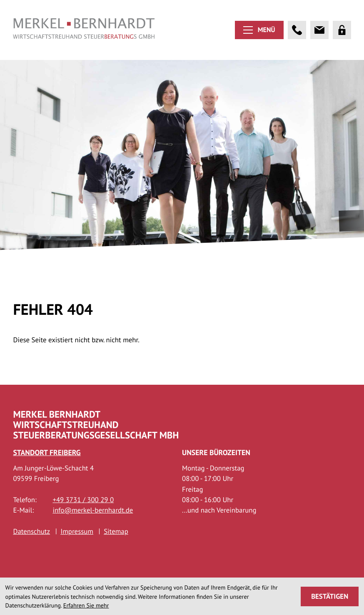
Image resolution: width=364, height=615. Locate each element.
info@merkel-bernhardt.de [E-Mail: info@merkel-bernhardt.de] (93, 526)
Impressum (77, 548)
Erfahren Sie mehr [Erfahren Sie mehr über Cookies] (86, 605)
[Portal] (342, 30)
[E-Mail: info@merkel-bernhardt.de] (319, 30)
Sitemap (116, 548)
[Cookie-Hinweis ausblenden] (330, 596)
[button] (297, 30)
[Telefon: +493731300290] (83, 516)
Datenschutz (31, 548)
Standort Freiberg (47, 469)
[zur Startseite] (84, 30)
